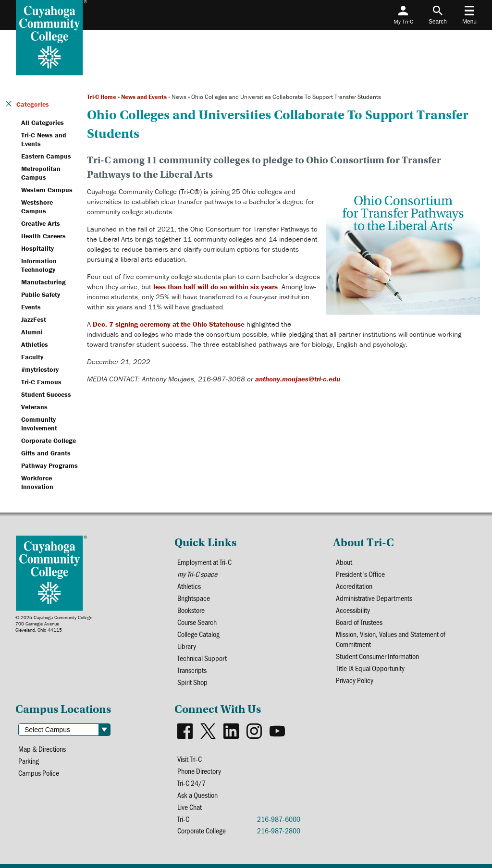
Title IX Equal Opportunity (370, 668)
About (344, 562)
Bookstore (191, 610)
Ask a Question (197, 795)
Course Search (197, 622)
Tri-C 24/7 (191, 783)
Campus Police (39, 773)
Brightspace (194, 598)
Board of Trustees (359, 622)
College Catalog (198, 634)
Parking (29, 761)
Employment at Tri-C (204, 562)
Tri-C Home (102, 97)
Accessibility (353, 610)
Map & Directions (42, 749)
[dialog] (463, 839)
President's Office (360, 574)
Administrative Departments (374, 598)
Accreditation (354, 586)
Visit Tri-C (190, 759)
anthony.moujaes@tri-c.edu (298, 379)
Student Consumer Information (377, 656)
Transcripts (192, 670)
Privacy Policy (355, 680)
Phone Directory (199, 771)
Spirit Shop (192, 682)
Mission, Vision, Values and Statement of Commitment (391, 639)
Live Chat (190, 807)
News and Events (144, 97)
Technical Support (202, 658)
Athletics (189, 586)
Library (187, 646)
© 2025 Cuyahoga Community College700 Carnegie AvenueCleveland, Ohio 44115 (54, 624)
